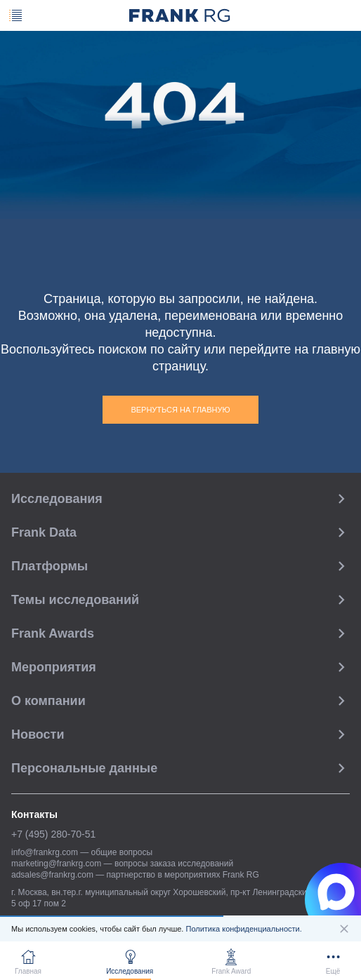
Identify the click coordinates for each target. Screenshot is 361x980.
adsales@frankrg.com (52, 875)
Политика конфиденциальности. (243, 929)
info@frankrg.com (45, 852)
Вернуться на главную (180, 410)
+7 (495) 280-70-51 (53, 834)
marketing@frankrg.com (56, 864)
